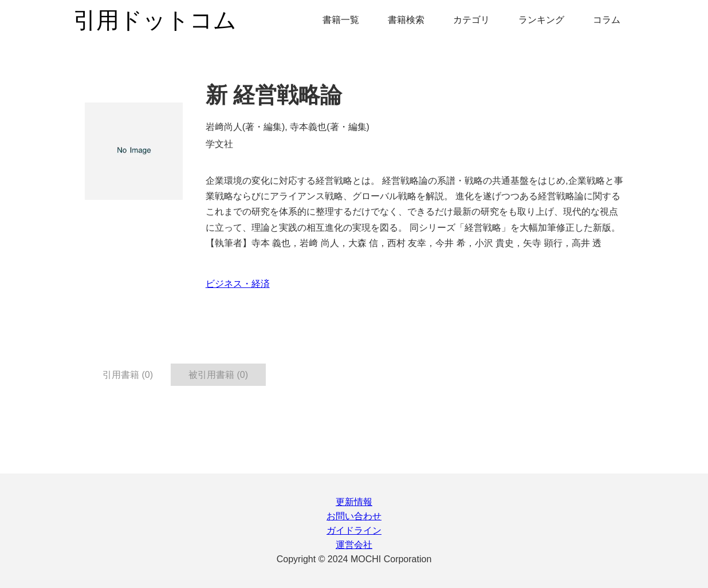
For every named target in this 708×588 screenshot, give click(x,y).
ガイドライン (354, 530)
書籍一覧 (341, 20)
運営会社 (354, 545)
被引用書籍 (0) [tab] (218, 375)
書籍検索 (406, 20)
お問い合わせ (354, 516)
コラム (607, 20)
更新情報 (354, 502)
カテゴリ (471, 20)
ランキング (541, 20)
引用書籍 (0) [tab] (128, 375)
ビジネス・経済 (238, 284)
